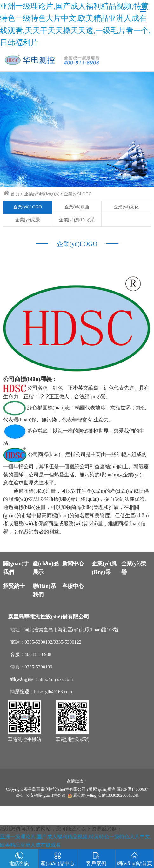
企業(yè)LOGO (78, 194)
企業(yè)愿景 (28, 220)
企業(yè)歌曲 (77, 207)
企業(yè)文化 (126, 207)
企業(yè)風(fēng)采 (42, 194)
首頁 (15, 194)
